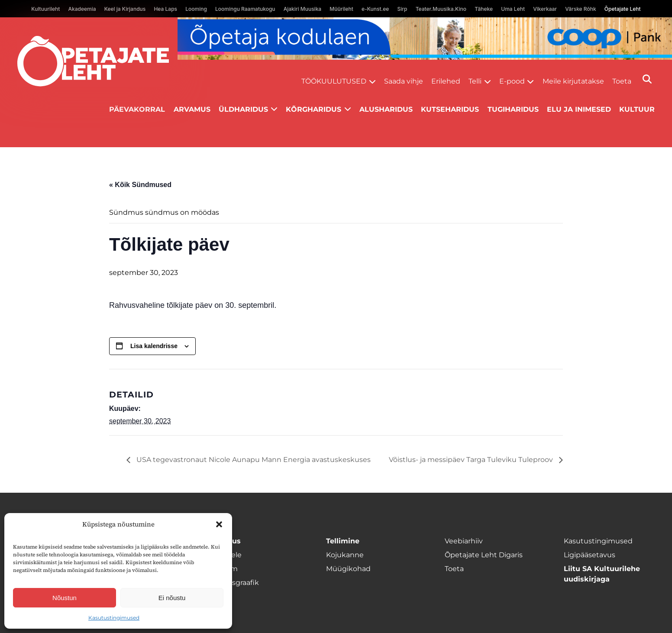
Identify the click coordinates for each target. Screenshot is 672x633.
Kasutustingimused (114, 618)
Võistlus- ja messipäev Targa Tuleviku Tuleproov (472, 460)
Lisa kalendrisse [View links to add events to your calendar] (154, 346)
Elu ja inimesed (579, 109)
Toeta (622, 81)
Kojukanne (345, 555)
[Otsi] (647, 79)
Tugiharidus (513, 109)
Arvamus (192, 109)
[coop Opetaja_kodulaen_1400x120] (425, 39)
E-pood (512, 81)
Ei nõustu (172, 598)
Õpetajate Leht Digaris (484, 555)
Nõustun (65, 598)
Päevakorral (137, 109)
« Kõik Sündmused (140, 185)
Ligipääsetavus (590, 555)
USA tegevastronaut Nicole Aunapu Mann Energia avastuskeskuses (253, 460)
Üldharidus (243, 109)
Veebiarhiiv (464, 541)
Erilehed (446, 81)
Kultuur (637, 109)
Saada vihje (404, 81)
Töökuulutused (334, 81)
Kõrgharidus (313, 109)
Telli (475, 81)
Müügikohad (348, 569)
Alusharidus (386, 109)
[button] (219, 524)
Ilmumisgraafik (233, 583)
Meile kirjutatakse (573, 81)
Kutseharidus (450, 109)
